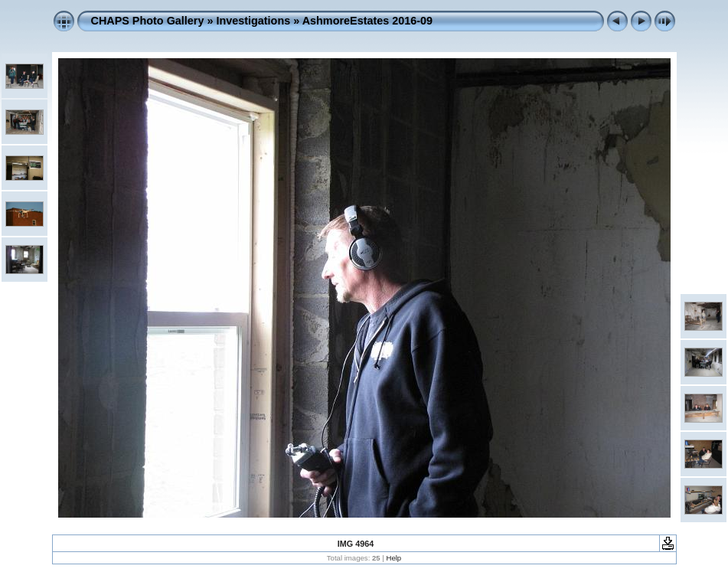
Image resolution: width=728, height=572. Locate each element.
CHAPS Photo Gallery (148, 21)
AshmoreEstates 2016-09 (367, 21)
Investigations (253, 21)
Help (393, 558)
